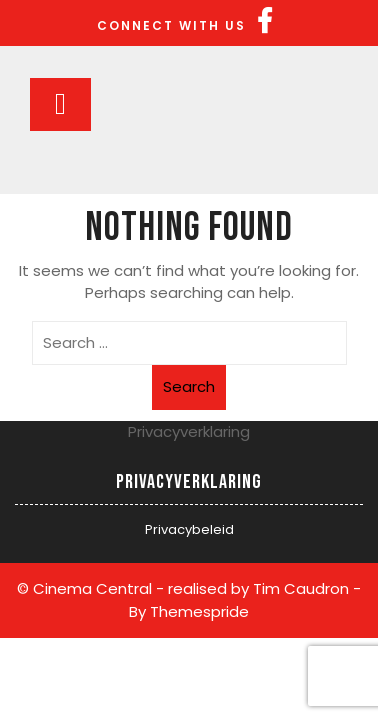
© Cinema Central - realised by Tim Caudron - (189, 588)
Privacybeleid (189, 529)
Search (189, 386)
